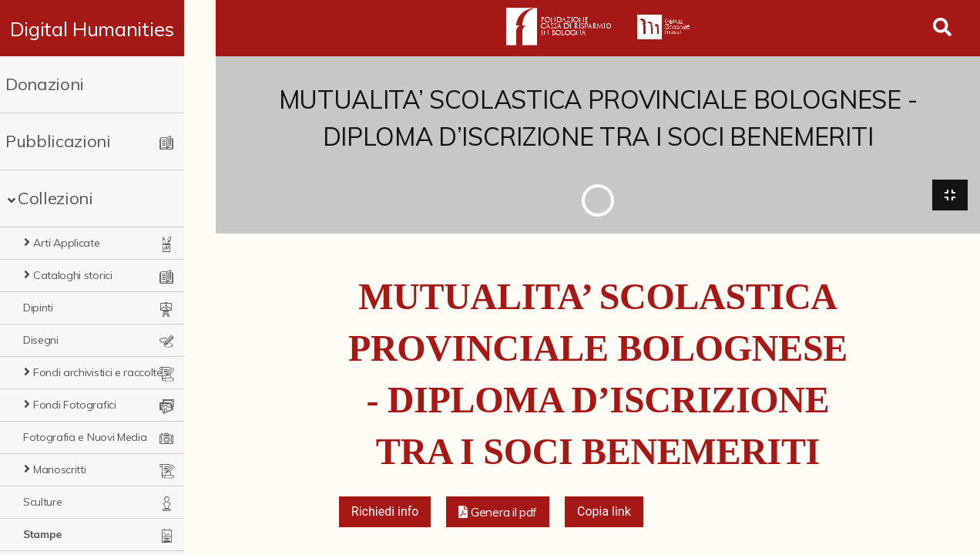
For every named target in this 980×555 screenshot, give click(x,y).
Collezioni (55, 198)
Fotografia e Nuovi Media (85, 437)
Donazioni (45, 84)
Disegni (41, 340)
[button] (498, 513)
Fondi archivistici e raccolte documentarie (115, 372)
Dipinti (38, 308)
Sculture (42, 502)
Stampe (42, 534)
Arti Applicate (67, 243)
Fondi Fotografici (75, 405)
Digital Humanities (107, 29)
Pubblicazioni (58, 141)
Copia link (604, 513)
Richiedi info (385, 513)
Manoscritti (59, 469)
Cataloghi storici (73, 275)
